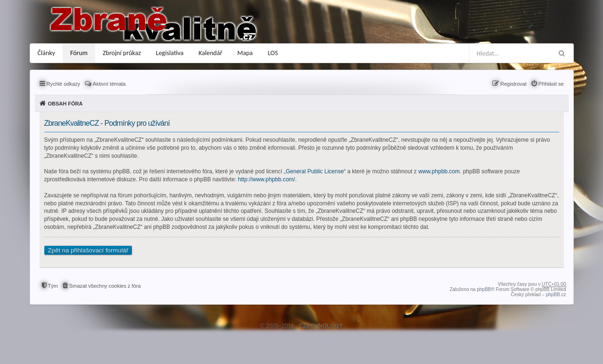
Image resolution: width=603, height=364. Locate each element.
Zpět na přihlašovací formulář (88, 250)
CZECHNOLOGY (321, 326)
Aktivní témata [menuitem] (109, 84)
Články (46, 53)
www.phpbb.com (439, 171)
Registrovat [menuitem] (513, 84)
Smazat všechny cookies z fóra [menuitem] (105, 286)
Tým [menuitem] (53, 286)
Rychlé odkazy (64, 84)
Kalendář (211, 53)
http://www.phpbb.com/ (266, 179)
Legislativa (170, 53)
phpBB (484, 289)
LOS (273, 53)
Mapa (245, 53)
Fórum (79, 53)
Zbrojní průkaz (122, 53)
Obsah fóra (65, 104)
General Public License (314, 171)
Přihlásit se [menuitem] (551, 84)
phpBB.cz (556, 295)
